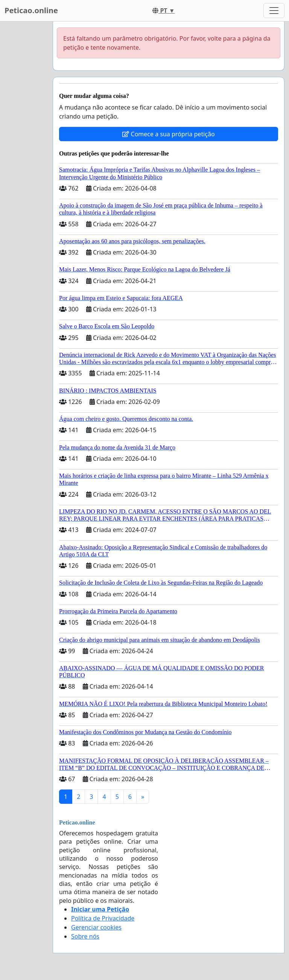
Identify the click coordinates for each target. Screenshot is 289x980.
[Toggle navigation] (274, 11)
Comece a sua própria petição (168, 134)
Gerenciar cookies (96, 927)
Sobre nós (85, 936)
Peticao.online (31, 10)
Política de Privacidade (103, 918)
